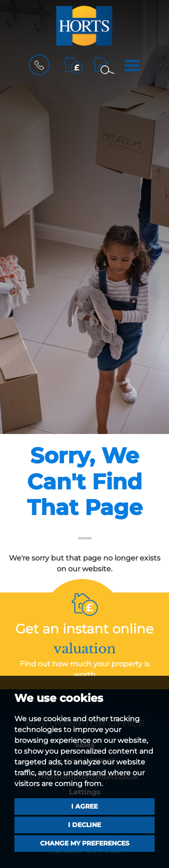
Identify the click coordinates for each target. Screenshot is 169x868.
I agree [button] (84, 806)
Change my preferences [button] (85, 843)
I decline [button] (84, 825)
